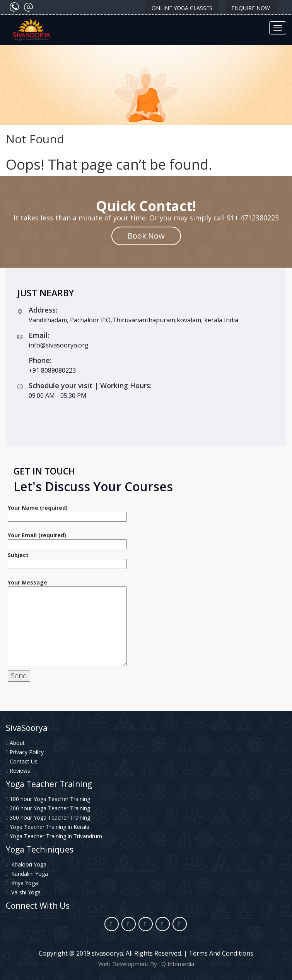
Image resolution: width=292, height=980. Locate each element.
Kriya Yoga (22, 883)
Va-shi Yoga (23, 892)
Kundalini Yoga (27, 874)
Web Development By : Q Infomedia (146, 964)
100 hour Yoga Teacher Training (48, 799)
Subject (67, 559)
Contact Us (22, 761)
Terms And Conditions (221, 953)
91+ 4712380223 (253, 218)
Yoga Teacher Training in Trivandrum (54, 836)
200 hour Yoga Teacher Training (48, 808)
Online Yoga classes (182, 8)
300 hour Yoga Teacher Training (48, 818)
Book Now (146, 236)
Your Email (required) (67, 540)
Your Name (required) (67, 512)
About (15, 743)
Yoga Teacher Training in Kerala (48, 827)
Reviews (18, 771)
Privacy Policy (25, 752)
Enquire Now (251, 8)
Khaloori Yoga (26, 864)
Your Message (67, 623)
